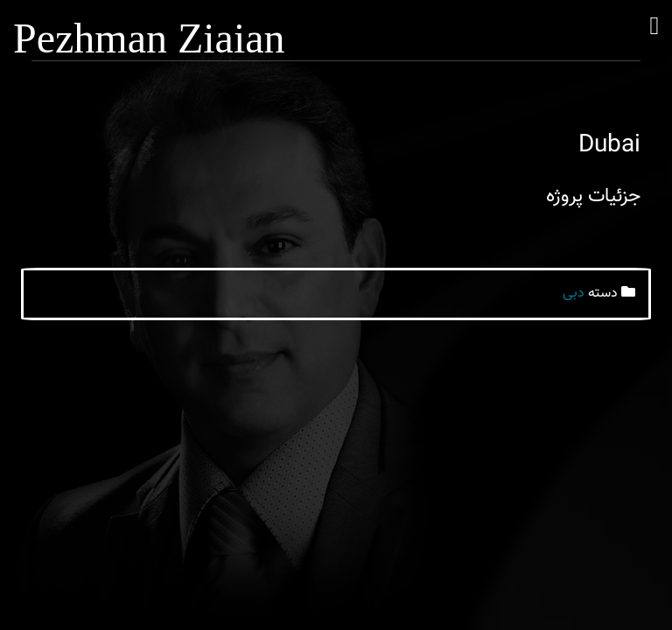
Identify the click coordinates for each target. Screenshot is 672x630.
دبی (574, 294)
